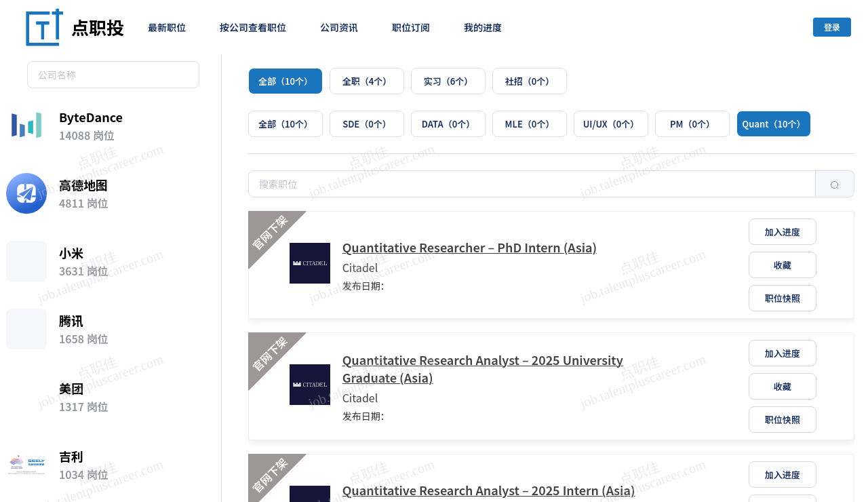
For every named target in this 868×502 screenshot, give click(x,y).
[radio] (285, 81)
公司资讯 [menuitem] (339, 27)
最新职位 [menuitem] (167, 27)
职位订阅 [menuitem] (411, 27)
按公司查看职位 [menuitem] (253, 27)
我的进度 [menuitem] (483, 27)
